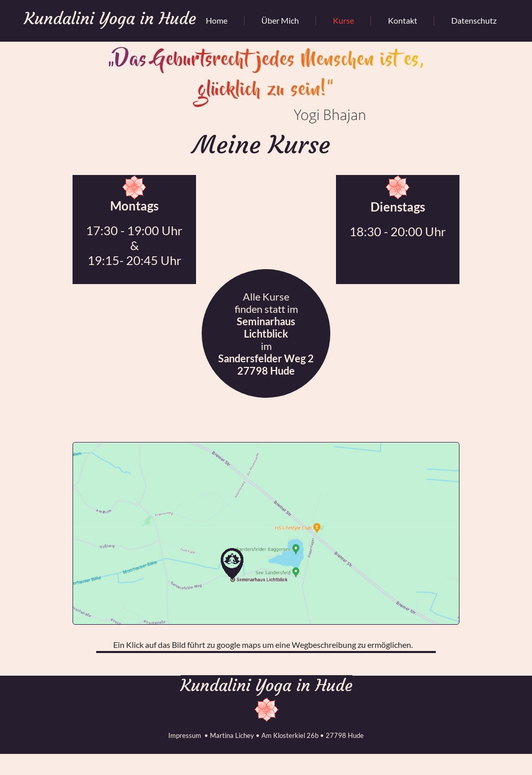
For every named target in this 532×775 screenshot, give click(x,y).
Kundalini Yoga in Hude (267, 685)
